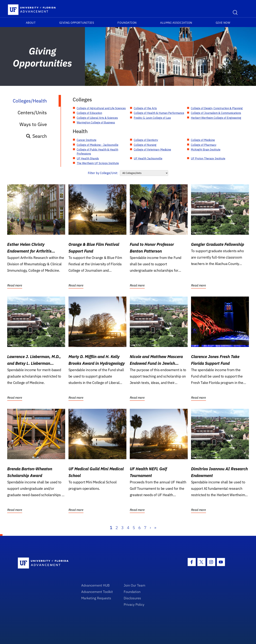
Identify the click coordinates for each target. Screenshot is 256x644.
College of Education (89, 113)
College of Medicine (203, 140)
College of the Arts (145, 108)
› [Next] (150, 528)
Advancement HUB (95, 585)
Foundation (127, 23)
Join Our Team (135, 585)
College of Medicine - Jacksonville (98, 145)
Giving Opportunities (77, 23)
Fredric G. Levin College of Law (152, 118)
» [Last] (155, 528)
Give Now (223, 23)
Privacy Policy (134, 604)
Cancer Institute (87, 140)
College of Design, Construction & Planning (217, 108)
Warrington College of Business (96, 122)
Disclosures (132, 598)
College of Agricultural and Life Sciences (101, 108)
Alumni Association (176, 23)
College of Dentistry (146, 140)
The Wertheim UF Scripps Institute (98, 163)
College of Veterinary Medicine (152, 150)
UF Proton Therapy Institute (208, 158)
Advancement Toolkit (97, 592)
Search (36, 136)
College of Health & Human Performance (159, 113)
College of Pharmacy (204, 145)
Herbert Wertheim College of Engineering (216, 118)
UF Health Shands (88, 158)
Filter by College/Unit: (103, 173)
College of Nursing (145, 145)
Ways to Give (33, 124)
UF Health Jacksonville (148, 158)
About (31, 23)
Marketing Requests (96, 598)
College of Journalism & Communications (216, 113)
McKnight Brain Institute (206, 150)
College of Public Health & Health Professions (97, 152)
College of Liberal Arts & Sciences (97, 118)
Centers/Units (32, 112)
